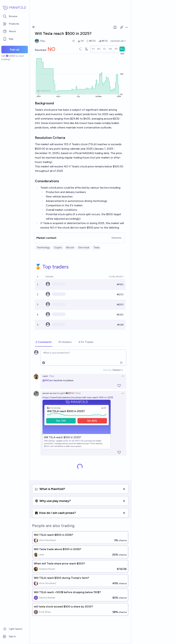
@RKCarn (48, 380)
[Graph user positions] (86, 49)
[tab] (44, 342)
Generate (116, 238)
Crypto (58, 248)
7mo (52, 376)
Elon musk (84, 248)
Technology (43, 248)
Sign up (15, 49)
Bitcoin (70, 248)
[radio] (93, 49)
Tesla (96, 248)
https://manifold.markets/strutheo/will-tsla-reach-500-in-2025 (78, 397)
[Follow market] (115, 27)
